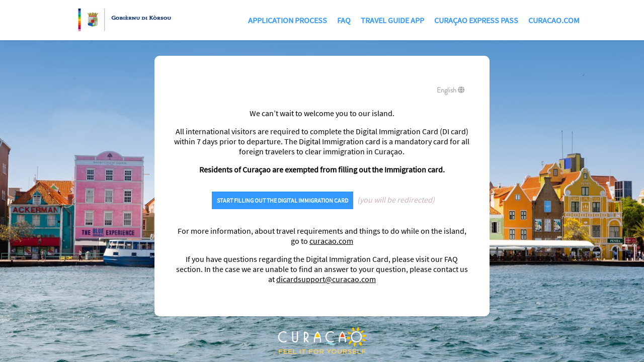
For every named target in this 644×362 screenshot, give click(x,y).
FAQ (344, 20)
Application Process (288, 20)
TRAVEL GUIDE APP (392, 20)
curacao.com (331, 241)
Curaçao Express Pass (476, 20)
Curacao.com (554, 20)
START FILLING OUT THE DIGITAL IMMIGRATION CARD (283, 200)
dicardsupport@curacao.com (326, 279)
